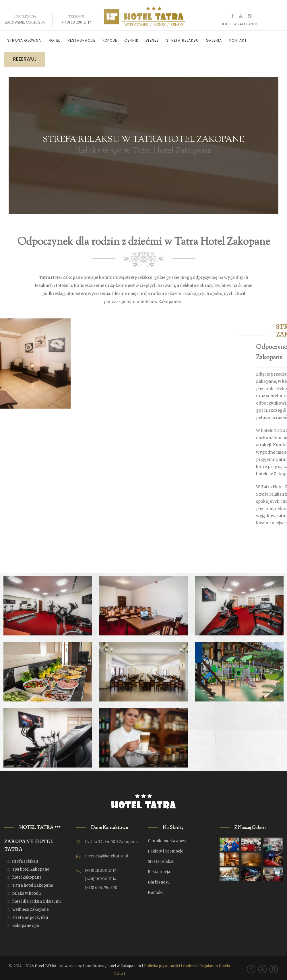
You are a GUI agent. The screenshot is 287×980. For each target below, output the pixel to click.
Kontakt (238, 37)
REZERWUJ (25, 56)
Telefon (76, 13)
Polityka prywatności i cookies (170, 962)
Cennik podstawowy (167, 837)
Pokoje (110, 37)
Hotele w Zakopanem (239, 21)
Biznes (152, 37)
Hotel (54, 37)
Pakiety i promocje (166, 848)
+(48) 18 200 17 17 (76, 19)
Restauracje (81, 37)
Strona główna (24, 37)
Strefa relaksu (182, 37)
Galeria (214, 37)
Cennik (131, 37)
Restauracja (159, 868)
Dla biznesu (159, 879)
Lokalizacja (25, 13)
